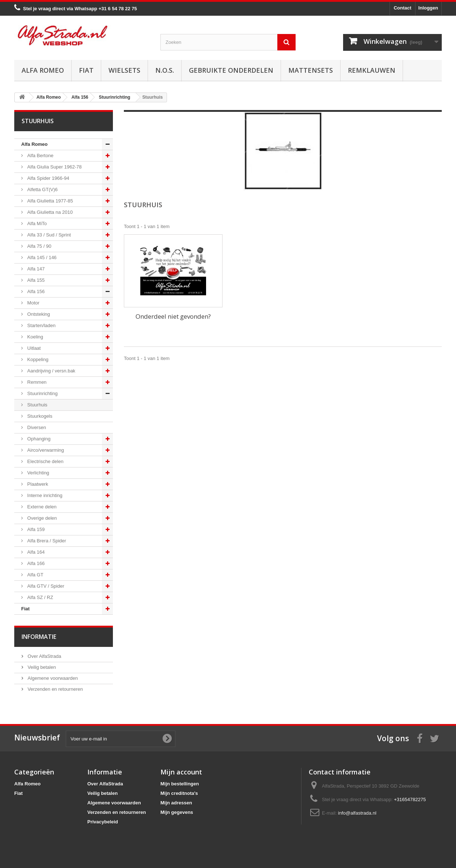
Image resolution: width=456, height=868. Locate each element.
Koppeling (37, 359)
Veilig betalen (41, 667)
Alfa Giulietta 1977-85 (50, 201)
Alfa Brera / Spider (46, 541)
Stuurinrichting (42, 393)
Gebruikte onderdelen (231, 70)
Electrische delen (45, 461)
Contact (402, 8)
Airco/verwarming (45, 450)
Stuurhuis (37, 405)
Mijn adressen (176, 803)
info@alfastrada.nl (357, 813)
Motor (33, 303)
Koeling (35, 337)
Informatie (39, 637)
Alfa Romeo (43, 70)
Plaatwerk (37, 484)
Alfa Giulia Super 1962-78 (54, 167)
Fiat (86, 70)
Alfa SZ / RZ (39, 597)
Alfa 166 (35, 563)
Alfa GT (35, 575)
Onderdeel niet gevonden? (173, 316)
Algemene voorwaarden (52, 678)
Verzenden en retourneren (55, 689)
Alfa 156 (35, 291)
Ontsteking (38, 314)
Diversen (36, 427)
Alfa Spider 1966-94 (48, 178)
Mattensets (311, 70)
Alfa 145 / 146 (41, 257)
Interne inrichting (44, 495)
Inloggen (428, 8)
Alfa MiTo (36, 223)
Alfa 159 (35, 529)
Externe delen (41, 507)
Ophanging (38, 439)
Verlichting (38, 473)
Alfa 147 (35, 269)
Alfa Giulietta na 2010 (49, 212)
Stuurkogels (39, 416)
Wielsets (124, 70)
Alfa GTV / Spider (45, 586)
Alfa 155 (35, 280)
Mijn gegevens (177, 812)
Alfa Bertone (40, 156)
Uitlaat (33, 348)
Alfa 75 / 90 (39, 246)
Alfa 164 (35, 552)
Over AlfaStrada (44, 656)
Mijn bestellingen (180, 784)
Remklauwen (372, 70)
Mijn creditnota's (179, 793)
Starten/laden (41, 325)
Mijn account (181, 772)
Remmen (36, 382)
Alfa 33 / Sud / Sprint (48, 235)
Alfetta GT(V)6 (42, 189)
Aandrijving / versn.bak (51, 371)
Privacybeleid (103, 822)
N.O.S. (165, 70)
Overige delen (41, 518)
